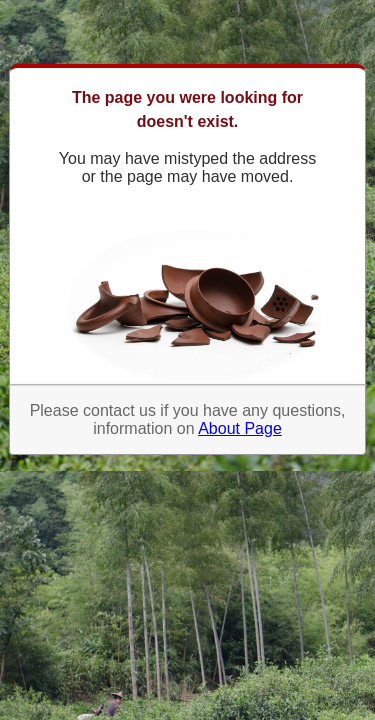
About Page (240, 428)
